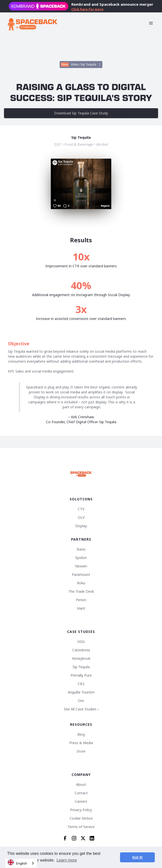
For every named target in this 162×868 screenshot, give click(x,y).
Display (81, 526)
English (17, 862)
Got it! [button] (137, 857)
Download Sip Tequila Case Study (81, 113)
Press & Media (81, 743)
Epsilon (81, 558)
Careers (81, 801)
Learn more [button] (67, 860)
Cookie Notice (81, 818)
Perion (81, 600)
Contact (81, 793)
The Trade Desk (81, 591)
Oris (81, 701)
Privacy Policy (81, 810)
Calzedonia (81, 650)
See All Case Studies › (81, 709)
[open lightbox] (81, 65)
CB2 (81, 684)
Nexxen (81, 566)
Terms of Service (81, 827)
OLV (81, 518)
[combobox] (21, 863)
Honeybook (81, 659)
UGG (81, 642)
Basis (81, 549)
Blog (81, 734)
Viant (81, 608)
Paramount (81, 575)
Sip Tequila (81, 667)
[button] (151, 23)
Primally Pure (81, 675)
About (81, 785)
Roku (81, 583)
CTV (81, 509)
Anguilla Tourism (81, 692)
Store (81, 751)
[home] (33, 23)
